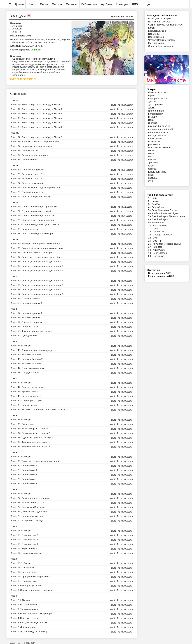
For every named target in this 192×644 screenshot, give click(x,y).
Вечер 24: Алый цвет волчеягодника (30, 498)
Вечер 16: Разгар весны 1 (24, 544)
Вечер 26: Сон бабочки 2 (24, 479)
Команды (122, 4)
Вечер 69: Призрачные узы (25, 229)
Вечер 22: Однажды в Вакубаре (28, 507)
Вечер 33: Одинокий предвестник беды (31, 438)
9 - (150, 222)
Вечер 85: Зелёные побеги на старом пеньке (35, 142)
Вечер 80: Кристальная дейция (27, 170)
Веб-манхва (89, 4)
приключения (155, 138)
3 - (150, 204)
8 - (150, 219)
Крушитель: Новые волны (167, 244)
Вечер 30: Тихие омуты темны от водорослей (35, 461)
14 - (151, 238)
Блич (154, 198)
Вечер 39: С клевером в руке (26, 401)
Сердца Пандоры (162, 235)
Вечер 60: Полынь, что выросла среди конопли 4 (37, 281)
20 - (151, 256)
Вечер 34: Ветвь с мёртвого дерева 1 (30, 433)
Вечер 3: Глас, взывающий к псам (29, 623)
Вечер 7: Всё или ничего (24, 605)
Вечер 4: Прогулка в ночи (24, 618)
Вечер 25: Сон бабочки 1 (24, 484)
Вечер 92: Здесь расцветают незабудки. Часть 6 (36, 109)
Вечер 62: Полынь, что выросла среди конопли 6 (37, 266)
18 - (151, 250)
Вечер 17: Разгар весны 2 (24, 540)
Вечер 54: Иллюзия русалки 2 (26, 313)
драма (152, 108)
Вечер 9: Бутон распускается (26, 586)
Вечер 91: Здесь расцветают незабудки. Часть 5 (36, 114)
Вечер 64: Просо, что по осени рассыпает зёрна (36, 257)
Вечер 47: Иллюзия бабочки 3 (26, 355)
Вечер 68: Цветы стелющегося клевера (32, 234)
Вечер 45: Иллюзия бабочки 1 (26, 364)
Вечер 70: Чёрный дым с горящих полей (32, 220)
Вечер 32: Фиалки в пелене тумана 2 (30, 442)
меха (151, 120)
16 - (151, 244)
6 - (150, 213)
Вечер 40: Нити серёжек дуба (26, 396)
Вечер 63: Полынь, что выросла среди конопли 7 (37, 262)
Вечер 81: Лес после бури (24, 160)
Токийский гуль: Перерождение (168, 216)
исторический (156, 114)
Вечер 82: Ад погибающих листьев (29, 155)
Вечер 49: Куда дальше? (24, 336)
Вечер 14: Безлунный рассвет (26, 553)
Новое (32, 4)
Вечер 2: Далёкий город (23, 627)
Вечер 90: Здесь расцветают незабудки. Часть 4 (36, 118)
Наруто (155, 201)
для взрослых (156, 105)
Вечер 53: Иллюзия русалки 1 (26, 318)
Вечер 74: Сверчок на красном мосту (30, 197)
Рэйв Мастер (160, 253)
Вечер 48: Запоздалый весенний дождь (32, 350)
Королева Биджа (157, 31)
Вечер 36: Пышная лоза (23, 424)
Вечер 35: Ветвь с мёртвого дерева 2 (30, 429)
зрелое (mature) (157, 111)
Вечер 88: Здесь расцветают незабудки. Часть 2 (36, 127)
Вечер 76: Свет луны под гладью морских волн (36, 188)
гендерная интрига (158, 99)
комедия (153, 117)
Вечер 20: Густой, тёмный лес (26, 516)
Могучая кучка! (156, 43)
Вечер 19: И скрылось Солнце (27, 521)
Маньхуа (72, 4)
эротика (152, 178)
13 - (151, 235)
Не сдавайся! (160, 225)
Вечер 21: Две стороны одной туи (29, 512)
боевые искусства (158, 92)
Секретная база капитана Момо (165, 25)
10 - (151, 225)
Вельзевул (159, 256)
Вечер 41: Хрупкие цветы (24, 392)
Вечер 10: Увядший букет (24, 581)
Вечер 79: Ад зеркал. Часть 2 (26, 174)
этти (151, 181)
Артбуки (106, 4)
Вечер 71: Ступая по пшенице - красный (32, 216)
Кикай (151, 28)
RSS (135, 4)
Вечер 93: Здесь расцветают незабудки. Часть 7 (36, 105)
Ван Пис (156, 204)
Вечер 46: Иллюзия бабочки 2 (26, 359)
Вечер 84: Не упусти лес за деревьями (31, 146)
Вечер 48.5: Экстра (21, 346)
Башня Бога (158, 222)
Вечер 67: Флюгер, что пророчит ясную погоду (35, 244)
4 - (150, 207)
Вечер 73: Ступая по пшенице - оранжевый (34, 207)
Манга (44, 4)
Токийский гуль (160, 219)
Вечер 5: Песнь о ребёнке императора (31, 614)
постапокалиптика (158, 132)
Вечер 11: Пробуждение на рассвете (30, 577)
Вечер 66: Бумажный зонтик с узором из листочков (38, 248)
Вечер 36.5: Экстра (21, 420)
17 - (151, 247)
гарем (151, 95)
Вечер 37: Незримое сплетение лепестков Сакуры (38, 410)
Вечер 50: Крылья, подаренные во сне (31, 331)
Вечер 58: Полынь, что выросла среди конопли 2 (37, 290)
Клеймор (158, 247)
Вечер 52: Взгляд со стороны (26, 322)
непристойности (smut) (161, 129)
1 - (150, 198)
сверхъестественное (159, 147)
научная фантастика (159, 126)
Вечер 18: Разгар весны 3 (24, 535)
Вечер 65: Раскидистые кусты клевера (31, 253)
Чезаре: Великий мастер (161, 40)
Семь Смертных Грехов (164, 210)
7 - (150, 216)
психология (154, 141)
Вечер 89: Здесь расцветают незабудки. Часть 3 (36, 123)
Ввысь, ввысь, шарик (160, 19)
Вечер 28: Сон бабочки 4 (24, 470)
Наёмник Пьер (156, 37)
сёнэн (151, 153)
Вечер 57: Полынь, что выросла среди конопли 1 (37, 294)
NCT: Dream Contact (159, 22)
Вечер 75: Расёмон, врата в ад (27, 192)
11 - (151, 229)
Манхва (57, 4)
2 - (150, 201)
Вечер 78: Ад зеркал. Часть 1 (26, 179)
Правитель (159, 232)
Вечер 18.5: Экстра (21, 531)
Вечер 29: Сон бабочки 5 (24, 466)
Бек (155, 238)
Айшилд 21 (159, 250)
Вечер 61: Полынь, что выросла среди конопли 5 (37, 271)
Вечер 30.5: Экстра (21, 457)
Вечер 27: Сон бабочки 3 (24, 475)
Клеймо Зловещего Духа (165, 213)
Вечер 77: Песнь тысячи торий (27, 183)
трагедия (153, 163)
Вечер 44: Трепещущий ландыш (28, 368)
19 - (151, 253)
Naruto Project (117, 105)
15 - (151, 241)
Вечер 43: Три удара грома (25, 373)
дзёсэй (152, 102)
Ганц (155, 229)
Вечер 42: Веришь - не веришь (27, 387)
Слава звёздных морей (161, 46)
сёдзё (151, 150)
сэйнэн (152, 160)
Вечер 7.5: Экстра (20, 600)
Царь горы (154, 34)
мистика (153, 123)
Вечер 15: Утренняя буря (24, 549)
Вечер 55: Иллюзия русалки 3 (26, 303)
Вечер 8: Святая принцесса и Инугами (31, 590)
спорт (151, 157)
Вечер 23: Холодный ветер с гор (28, 503)
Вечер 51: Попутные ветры (25, 327)
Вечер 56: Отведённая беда (25, 299)
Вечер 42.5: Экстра (21, 383)
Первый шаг (158, 207)
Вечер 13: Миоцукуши (22, 568)
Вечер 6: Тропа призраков (24, 609)
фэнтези (153, 169)
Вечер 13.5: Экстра (21, 563)
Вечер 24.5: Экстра (21, 494)
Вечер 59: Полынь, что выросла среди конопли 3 (37, 285)
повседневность (157, 135)
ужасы (152, 166)
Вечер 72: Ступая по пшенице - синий (31, 211)
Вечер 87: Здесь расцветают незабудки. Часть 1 (36, 137)
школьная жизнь (157, 172)
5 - (150, 210)
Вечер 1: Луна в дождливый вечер (29, 632)
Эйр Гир (157, 241)
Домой (19, 4)
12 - (151, 232)
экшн (151, 175)
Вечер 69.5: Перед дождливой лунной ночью (35, 225)
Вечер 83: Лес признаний (24, 151)
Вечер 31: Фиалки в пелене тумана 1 (30, 447)
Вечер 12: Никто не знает (24, 572)
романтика (154, 144)
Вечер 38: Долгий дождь (24, 405)
